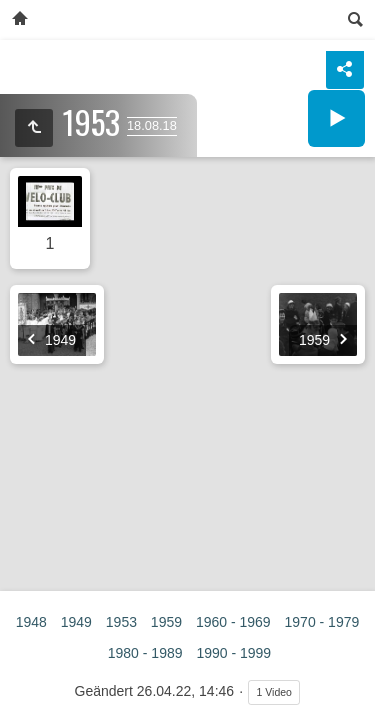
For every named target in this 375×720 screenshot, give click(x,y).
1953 (121, 622)
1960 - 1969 (233, 622)
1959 (166, 622)
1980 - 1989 (145, 653)
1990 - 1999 (233, 653)
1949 (76, 622)
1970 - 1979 (322, 622)
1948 (31, 622)
